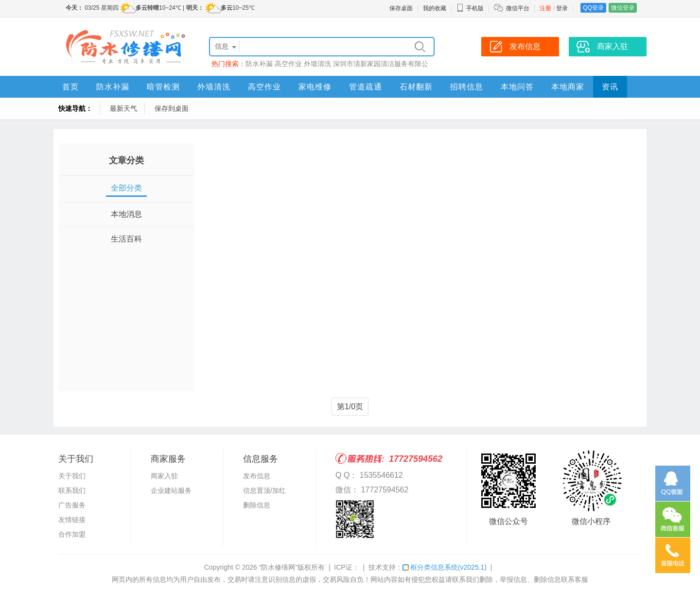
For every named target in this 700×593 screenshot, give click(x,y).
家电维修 (315, 87)
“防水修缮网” (278, 567)
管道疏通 (366, 87)
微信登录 (623, 8)
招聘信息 (467, 87)
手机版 (470, 8)
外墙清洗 (317, 64)
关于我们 (72, 476)
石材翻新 (416, 87)
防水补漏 (259, 64)
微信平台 (518, 8)
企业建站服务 (171, 490)
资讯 (610, 87)
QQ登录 (593, 8)
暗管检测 (163, 87)
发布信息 (257, 476)
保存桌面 (401, 8)
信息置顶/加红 (264, 490)
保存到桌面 (172, 108)
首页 (70, 87)
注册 (545, 8)
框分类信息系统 (445, 567)
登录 (562, 8)
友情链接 (72, 520)
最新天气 (123, 108)
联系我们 (72, 490)
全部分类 (126, 188)
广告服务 (72, 505)
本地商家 (568, 87)
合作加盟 (72, 534)
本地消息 (126, 214)
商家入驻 (164, 476)
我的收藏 (435, 8)
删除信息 (257, 505)
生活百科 (126, 239)
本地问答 (517, 87)
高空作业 (288, 64)
